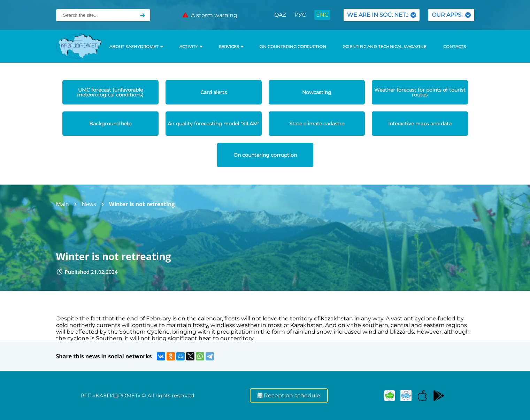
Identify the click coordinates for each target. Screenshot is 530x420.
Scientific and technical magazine (385, 47)
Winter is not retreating (142, 204)
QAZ (280, 15)
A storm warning (210, 15)
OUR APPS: (451, 15)
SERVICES (231, 47)
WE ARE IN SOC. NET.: (382, 15)
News (89, 204)
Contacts (455, 47)
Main (63, 204)
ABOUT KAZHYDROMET (136, 47)
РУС (300, 15)
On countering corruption (293, 47)
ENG (322, 15)
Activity (191, 47)
